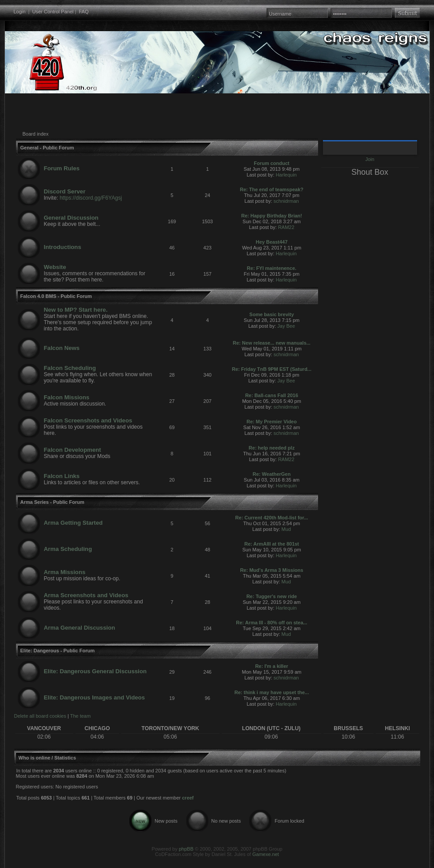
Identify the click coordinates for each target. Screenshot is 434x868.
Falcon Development (73, 450)
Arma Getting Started (74, 523)
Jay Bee (286, 326)
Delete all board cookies (40, 716)
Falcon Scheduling (70, 368)
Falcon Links (62, 476)
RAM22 (286, 227)
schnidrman (286, 201)
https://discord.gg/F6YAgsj (91, 198)
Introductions (63, 247)
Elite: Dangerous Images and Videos (95, 697)
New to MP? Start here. (76, 310)
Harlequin (286, 175)
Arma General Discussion (80, 628)
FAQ (84, 12)
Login (20, 12)
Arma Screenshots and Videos (86, 595)
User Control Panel (53, 12)
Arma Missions (65, 572)
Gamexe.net (266, 854)
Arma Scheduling (68, 549)
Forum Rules (62, 168)
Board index (36, 134)
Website (55, 267)
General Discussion (71, 218)
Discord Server (65, 191)
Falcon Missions (67, 397)
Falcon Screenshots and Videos (88, 420)
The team (80, 716)
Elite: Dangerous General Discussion (96, 671)
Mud (286, 529)
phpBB (186, 849)
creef (188, 798)
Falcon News (62, 348)
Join (370, 159)
